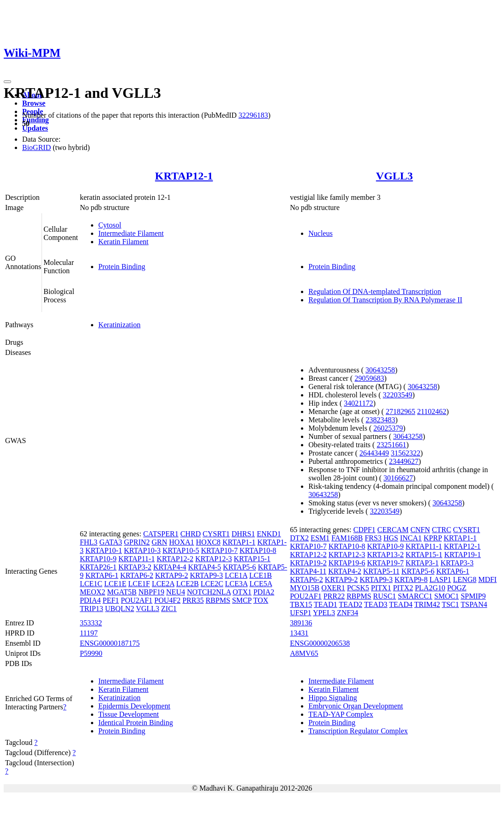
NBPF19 (151, 592)
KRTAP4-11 (308, 571)
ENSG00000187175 (110, 643)
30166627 (398, 478)
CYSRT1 (216, 534)
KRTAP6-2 (137, 575)
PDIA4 (90, 600)
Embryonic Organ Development (356, 706)
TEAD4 (401, 604)
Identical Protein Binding (136, 723)
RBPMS (218, 600)
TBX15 (301, 604)
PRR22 (334, 596)
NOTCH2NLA (209, 592)
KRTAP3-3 (457, 563)
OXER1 (333, 588)
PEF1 (111, 600)
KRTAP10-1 (104, 550)
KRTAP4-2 (345, 571)
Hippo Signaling (333, 698)
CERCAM (393, 530)
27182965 (401, 411)
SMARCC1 (415, 596)
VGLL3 (395, 176)
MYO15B (305, 588)
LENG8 (465, 579)
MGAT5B (122, 592)
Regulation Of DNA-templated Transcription (375, 291)
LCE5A (261, 584)
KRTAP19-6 (347, 563)
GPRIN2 (137, 542)
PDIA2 (264, 592)
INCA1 (411, 538)
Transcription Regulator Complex (358, 731)
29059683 (369, 378)
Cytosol (110, 225)
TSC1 (450, 604)
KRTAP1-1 (239, 542)
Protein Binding (122, 267)
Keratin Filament (123, 242)
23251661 (391, 445)
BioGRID (36, 147)
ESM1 (320, 538)
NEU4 (176, 592)
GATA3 (111, 542)
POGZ (457, 588)
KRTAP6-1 (102, 575)
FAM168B (347, 538)
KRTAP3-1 (422, 563)
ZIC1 (169, 609)
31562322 (406, 453)
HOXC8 (208, 542)
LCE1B (261, 575)
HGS (391, 538)
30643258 (380, 370)
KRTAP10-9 (98, 559)
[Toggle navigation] (7, 82)
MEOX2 (93, 592)
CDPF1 (365, 530)
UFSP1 (300, 613)
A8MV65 (304, 653)
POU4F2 (167, 600)
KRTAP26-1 (98, 567)
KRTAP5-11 (381, 571)
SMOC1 (447, 596)
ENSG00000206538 (320, 643)
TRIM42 (427, 604)
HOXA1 (181, 542)
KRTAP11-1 (136, 559)
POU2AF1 (137, 600)
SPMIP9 (473, 596)
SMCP (242, 600)
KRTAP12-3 (214, 559)
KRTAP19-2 (308, 563)
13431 (299, 633)
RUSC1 (384, 596)
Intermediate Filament (131, 233)
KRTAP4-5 (205, 567)
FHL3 (89, 542)
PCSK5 (358, 588)
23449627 (404, 461)
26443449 (374, 453)
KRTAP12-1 (184, 176)
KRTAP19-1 (462, 555)
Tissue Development (129, 714)
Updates (35, 128)
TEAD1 (326, 604)
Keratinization (120, 325)
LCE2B (188, 584)
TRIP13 (92, 609)
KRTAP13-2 (385, 555)
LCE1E (115, 584)
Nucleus (320, 233)
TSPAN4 (474, 604)
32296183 (253, 115)
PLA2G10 (430, 588)
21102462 (432, 411)
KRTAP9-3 (207, 575)
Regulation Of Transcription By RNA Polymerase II (385, 300)
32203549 (397, 395)
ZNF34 (348, 613)
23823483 (380, 420)
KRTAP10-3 (142, 550)
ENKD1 (269, 534)
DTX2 (299, 538)
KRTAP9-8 (411, 579)
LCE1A (236, 575)
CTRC (442, 530)
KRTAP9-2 (172, 575)
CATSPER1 (161, 534)
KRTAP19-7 (385, 563)
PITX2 (403, 588)
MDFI (487, 579)
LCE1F (139, 584)
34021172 (358, 403)
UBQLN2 (120, 609)
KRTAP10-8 (258, 550)
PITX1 (381, 588)
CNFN (420, 530)
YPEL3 (324, 613)
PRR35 (193, 600)
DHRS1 (243, 534)
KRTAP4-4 (170, 567)
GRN (160, 542)
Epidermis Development (134, 706)
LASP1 (440, 579)
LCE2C (212, 584)
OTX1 (242, 592)
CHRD (191, 534)
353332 (91, 623)
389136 (301, 623)
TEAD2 (351, 604)
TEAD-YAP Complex (341, 714)
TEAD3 (376, 604)
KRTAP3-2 (135, 567)
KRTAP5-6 (240, 567)
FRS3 (373, 538)
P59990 (91, 653)
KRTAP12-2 (175, 559)
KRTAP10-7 (220, 550)
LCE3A (237, 584)
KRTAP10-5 (181, 550)
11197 (89, 633)
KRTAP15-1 (252, 559)
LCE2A (163, 584)
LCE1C (91, 584)
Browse (34, 103)
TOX (261, 600)
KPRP (433, 538)
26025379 (388, 428)
